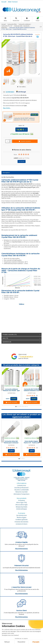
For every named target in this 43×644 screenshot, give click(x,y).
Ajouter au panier (25, 141)
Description (21, 173)
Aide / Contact (13, 2)
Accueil (4, 2)
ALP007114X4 (32, 393)
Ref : (4, 92)
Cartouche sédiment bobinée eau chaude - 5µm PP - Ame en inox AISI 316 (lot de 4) (11, 391)
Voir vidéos (21, 87)
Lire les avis (21, 161)
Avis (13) (21, 338)
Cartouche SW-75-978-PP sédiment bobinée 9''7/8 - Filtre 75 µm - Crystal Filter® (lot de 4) (32, 391)
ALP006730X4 (11, 393)
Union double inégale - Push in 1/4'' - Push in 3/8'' (32, 442)
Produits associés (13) (21, 334)
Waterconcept (22, 354)
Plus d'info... (7, 108)
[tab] (21, 173)
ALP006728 (32, 445)
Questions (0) (21, 342)
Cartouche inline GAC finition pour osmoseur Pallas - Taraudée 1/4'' (11, 443)
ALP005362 (11, 445)
